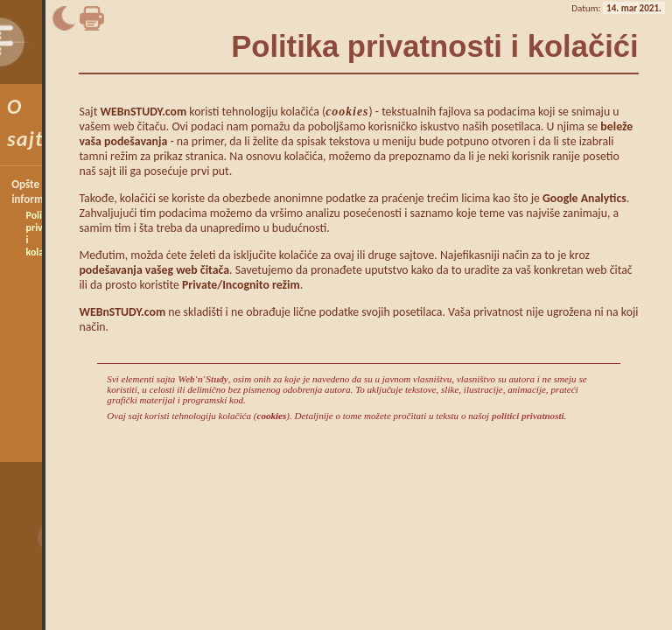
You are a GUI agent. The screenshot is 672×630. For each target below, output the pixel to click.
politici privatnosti (528, 416)
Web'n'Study (203, 379)
